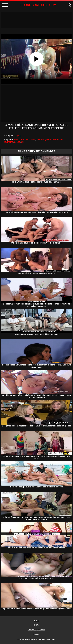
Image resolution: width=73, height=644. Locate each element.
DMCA (36, 625)
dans (27, 139)
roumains (9, 142)
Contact (36, 634)
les (61, 139)
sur (23, 142)
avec (16, 139)
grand (48, 139)
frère (33, 139)
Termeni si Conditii (37, 630)
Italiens (55, 139)
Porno (36, 620)
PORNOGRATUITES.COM (38, 5)
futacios (40, 139)
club (22, 139)
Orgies (18, 136)
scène (17, 142)
